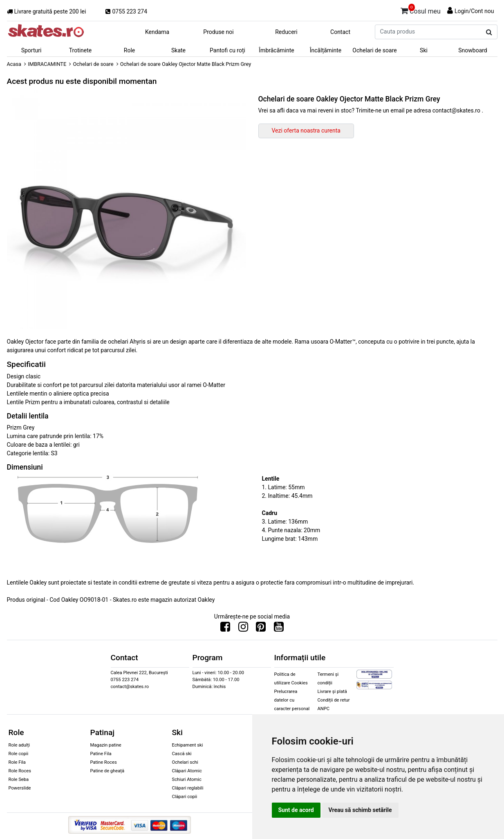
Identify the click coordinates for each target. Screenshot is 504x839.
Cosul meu (421, 10)
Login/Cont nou (474, 11)
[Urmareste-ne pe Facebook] (225, 629)
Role (129, 50)
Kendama (157, 32)
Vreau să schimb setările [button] (360, 810)
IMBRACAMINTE (47, 64)
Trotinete (81, 50)
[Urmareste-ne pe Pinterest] (261, 629)
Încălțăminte (326, 50)
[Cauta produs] (489, 32)
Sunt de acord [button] (296, 810)
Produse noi (218, 32)
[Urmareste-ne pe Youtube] (279, 629)
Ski (424, 50)
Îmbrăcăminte (276, 50)
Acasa (14, 64)
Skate (178, 50)
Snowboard (473, 50)
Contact (340, 32)
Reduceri (286, 32)
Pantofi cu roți (227, 50)
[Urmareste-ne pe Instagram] (243, 629)
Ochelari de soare (374, 50)
